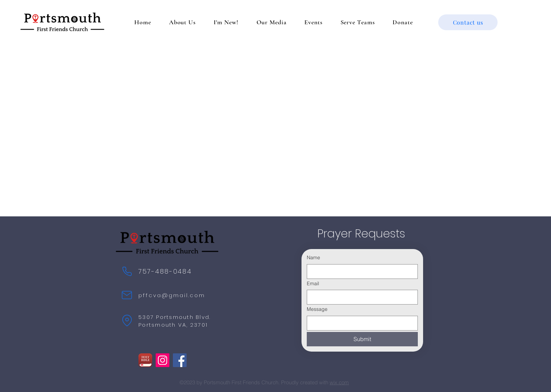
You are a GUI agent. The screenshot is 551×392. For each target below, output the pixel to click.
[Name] (360, 272)
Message (317, 309)
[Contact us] (468, 22)
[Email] (360, 297)
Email (313, 283)
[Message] (360, 323)
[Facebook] (180, 360)
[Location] (127, 320)
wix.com (339, 382)
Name (313, 257)
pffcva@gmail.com (172, 295)
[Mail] (127, 295)
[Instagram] (163, 360)
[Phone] (127, 271)
